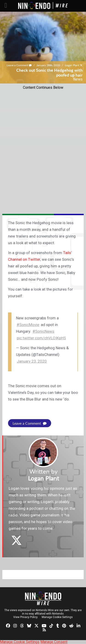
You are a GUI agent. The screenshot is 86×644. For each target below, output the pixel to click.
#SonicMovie (28, 325)
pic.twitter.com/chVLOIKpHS (41, 338)
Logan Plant (72, 65)
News (78, 79)
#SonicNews (43, 331)
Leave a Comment (19, 65)
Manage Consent (54, 642)
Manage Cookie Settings (57, 617)
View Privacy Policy (25, 617)
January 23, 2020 (32, 361)
